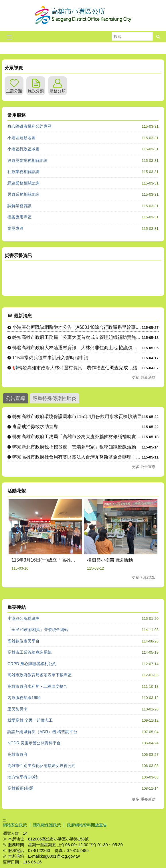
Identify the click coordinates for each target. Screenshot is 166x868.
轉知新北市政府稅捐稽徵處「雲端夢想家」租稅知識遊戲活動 (74, 447)
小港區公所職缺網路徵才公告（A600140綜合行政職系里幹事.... (77, 327)
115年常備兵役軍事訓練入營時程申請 (50, 358)
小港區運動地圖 (21, 138)
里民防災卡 (17, 709)
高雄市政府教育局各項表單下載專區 (39, 675)
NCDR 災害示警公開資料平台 (34, 743)
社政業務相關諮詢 (23, 172)
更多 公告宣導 (144, 467)
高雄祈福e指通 (21, 788)
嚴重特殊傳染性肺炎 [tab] (55, 398)
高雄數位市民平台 (23, 641)
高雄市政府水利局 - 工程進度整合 (37, 686)
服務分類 (58, 91)
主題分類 (14, 91)
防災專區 (15, 228)
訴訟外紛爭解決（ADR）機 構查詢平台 (42, 732)
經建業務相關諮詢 (23, 183)
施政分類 (36, 91)
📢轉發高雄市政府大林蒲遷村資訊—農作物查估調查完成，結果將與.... (77, 368)
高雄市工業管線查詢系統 (29, 652)
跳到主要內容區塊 (3, 3)
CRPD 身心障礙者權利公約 (32, 664)
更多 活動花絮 (144, 577)
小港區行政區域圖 (23, 149)
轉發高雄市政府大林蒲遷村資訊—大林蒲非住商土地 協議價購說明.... (77, 348)
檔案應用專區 (19, 217)
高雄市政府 (17, 754)
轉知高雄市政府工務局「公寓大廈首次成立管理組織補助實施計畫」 (77, 337)
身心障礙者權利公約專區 (29, 126)
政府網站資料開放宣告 (87, 825)
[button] (159, 36)
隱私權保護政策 (47, 825)
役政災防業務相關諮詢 (27, 160)
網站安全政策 (15, 825)
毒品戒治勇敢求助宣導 (35, 427)
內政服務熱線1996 (24, 698)
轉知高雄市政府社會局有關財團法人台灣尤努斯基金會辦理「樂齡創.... (77, 457)
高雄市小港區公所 (83, 15)
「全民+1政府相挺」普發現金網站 (38, 630)
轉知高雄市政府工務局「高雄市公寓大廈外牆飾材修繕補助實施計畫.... (77, 437)
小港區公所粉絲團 (23, 618)
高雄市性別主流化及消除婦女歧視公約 (41, 766)
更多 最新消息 (144, 377)
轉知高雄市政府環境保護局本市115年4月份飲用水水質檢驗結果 (77, 416)
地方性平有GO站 (23, 777)
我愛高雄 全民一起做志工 (30, 720)
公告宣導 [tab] (15, 398)
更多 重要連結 (144, 799)
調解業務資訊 (19, 206)
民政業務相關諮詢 (23, 194)
